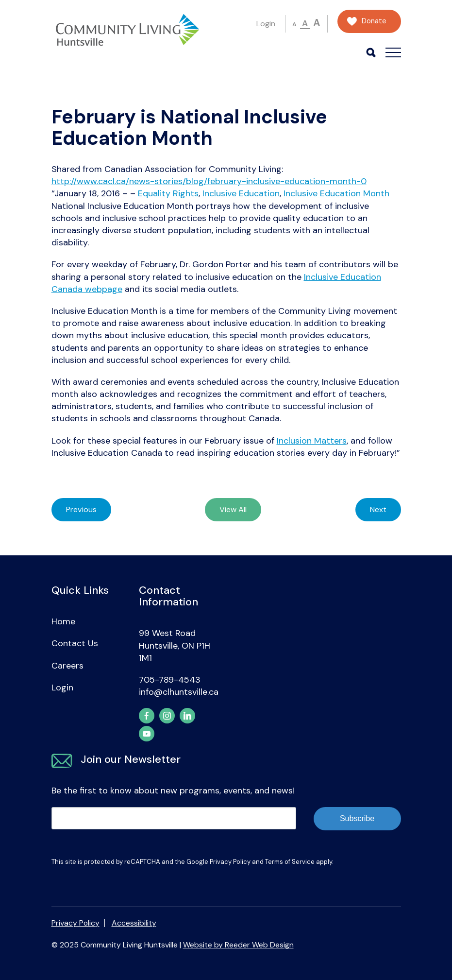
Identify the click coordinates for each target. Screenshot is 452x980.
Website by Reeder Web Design (238, 945)
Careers (67, 666)
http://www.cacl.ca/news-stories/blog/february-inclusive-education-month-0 (209, 181)
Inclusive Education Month (336, 193)
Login (266, 24)
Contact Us (75, 643)
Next (378, 509)
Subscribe (357, 818)
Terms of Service (290, 862)
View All (233, 509)
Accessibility (134, 923)
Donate (374, 21)
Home (63, 621)
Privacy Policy (230, 862)
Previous (81, 509)
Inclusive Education (241, 193)
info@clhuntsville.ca (179, 692)
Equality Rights (168, 193)
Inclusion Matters (312, 441)
